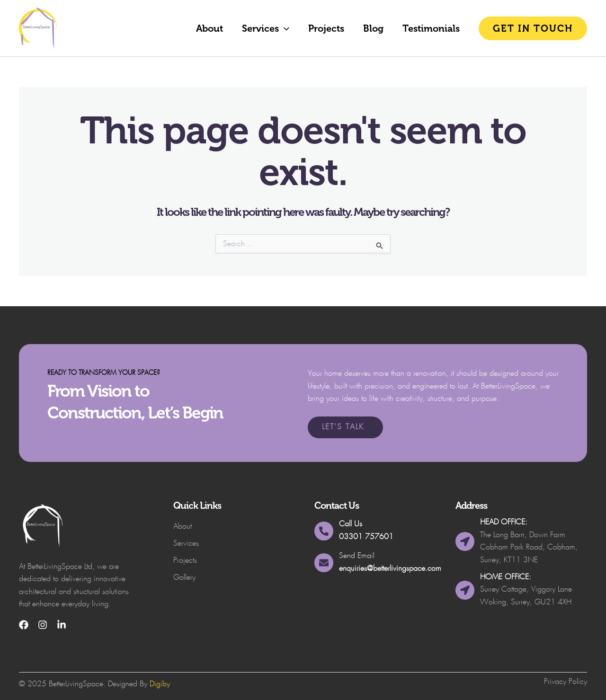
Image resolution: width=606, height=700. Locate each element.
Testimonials (431, 28)
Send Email (357, 556)
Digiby (160, 684)
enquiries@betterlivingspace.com (390, 569)
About (209, 28)
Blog (373, 28)
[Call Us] (324, 531)
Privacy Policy (566, 682)
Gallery (184, 578)
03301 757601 (366, 537)
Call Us (351, 524)
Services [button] (266, 28)
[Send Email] (324, 563)
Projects (326, 28)
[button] (284, 28)
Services (186, 544)
